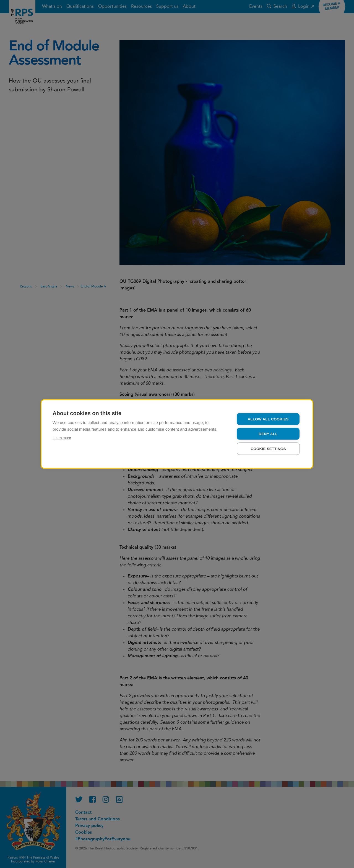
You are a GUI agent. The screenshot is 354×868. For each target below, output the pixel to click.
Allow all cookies (268, 419)
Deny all (268, 434)
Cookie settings (268, 449)
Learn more (62, 438)
